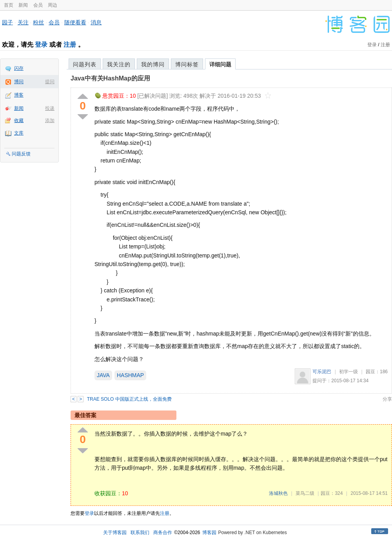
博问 (19, 82)
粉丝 (38, 22)
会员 (38, 5)
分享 (387, 399)
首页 (9, 5)
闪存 (19, 68)
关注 (23, 22)
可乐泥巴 (322, 372)
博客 (19, 95)
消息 (96, 22)
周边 (53, 5)
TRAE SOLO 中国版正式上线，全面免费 (129, 399)
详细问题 (220, 64)
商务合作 (163, 533)
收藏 (19, 120)
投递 (50, 108)
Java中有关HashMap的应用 (110, 78)
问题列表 (85, 64)
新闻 (23, 5)
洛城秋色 (278, 493)
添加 (50, 120)
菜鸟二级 (305, 493)
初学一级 (348, 372)
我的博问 (153, 64)
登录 (41, 45)
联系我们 (140, 533)
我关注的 (119, 64)
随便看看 (75, 22)
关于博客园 (115, 533)
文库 (19, 133)
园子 (7, 22)
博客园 (209, 533)
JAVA (103, 375)
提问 (50, 82)
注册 (70, 45)
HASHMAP (130, 375)
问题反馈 (21, 154)
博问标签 (187, 64)
